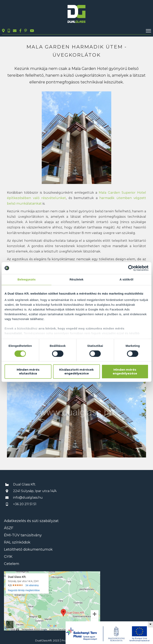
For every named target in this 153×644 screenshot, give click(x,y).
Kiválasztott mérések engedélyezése (76, 372)
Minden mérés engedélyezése (125, 372)
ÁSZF (9, 528)
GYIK (8, 557)
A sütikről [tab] (127, 279)
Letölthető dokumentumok (28, 549)
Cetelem (12, 564)
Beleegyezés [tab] (27, 279)
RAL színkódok (17, 542)
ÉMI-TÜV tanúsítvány (23, 535)
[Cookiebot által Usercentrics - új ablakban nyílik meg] (131, 268)
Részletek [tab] (76, 279)
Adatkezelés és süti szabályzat (31, 521)
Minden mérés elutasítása (28, 372)
